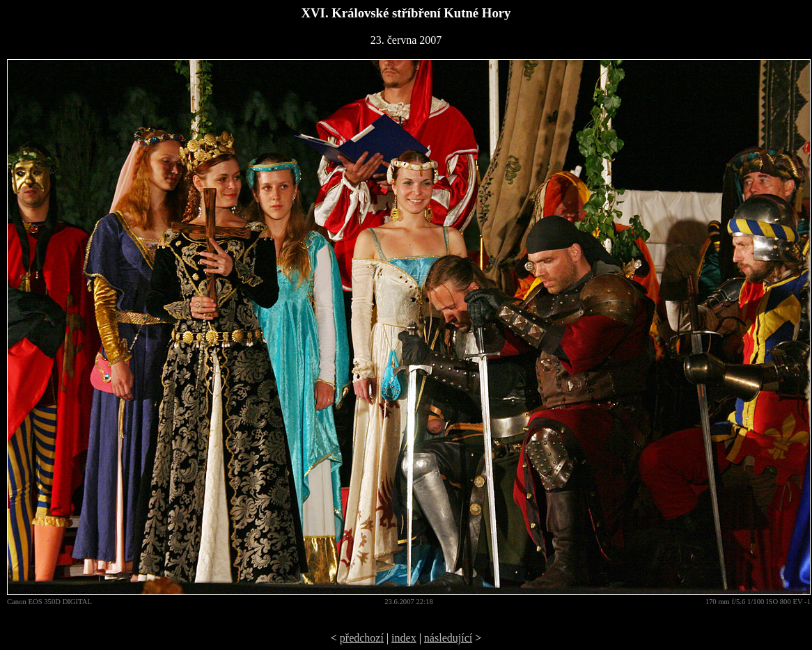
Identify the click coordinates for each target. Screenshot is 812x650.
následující (448, 638)
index (404, 638)
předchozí (362, 638)
